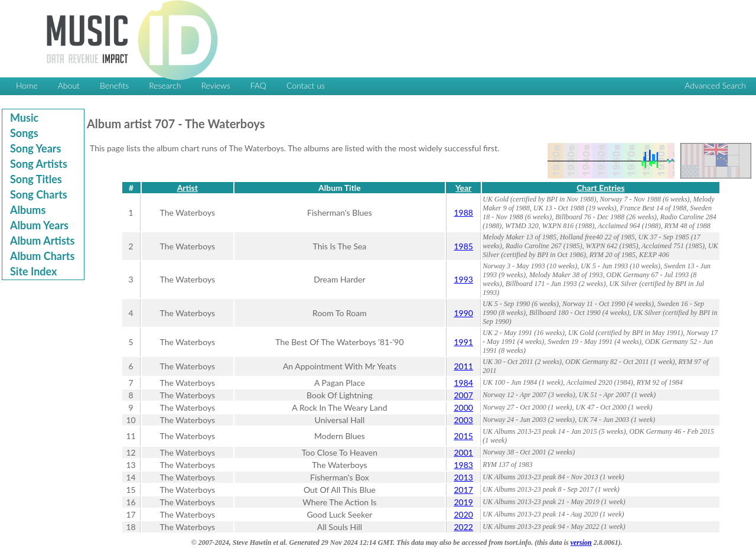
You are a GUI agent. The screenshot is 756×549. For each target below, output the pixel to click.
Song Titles (36, 179)
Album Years (39, 225)
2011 (463, 366)
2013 (463, 477)
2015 (463, 436)
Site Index (33, 271)
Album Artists (42, 241)
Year (463, 188)
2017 (463, 490)
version (581, 542)
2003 (463, 420)
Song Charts (39, 194)
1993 (463, 279)
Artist (188, 188)
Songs (24, 133)
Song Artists (39, 164)
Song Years (35, 148)
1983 (463, 465)
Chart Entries (600, 188)
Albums (28, 210)
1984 (463, 383)
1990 (463, 313)
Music (24, 118)
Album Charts (42, 256)
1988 (463, 212)
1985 (463, 246)
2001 (463, 452)
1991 (463, 342)
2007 (463, 395)
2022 (463, 527)
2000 (463, 407)
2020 (463, 514)
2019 (463, 502)
